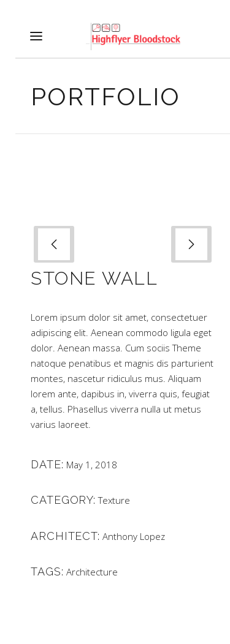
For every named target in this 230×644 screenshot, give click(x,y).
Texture (114, 500)
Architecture (92, 572)
